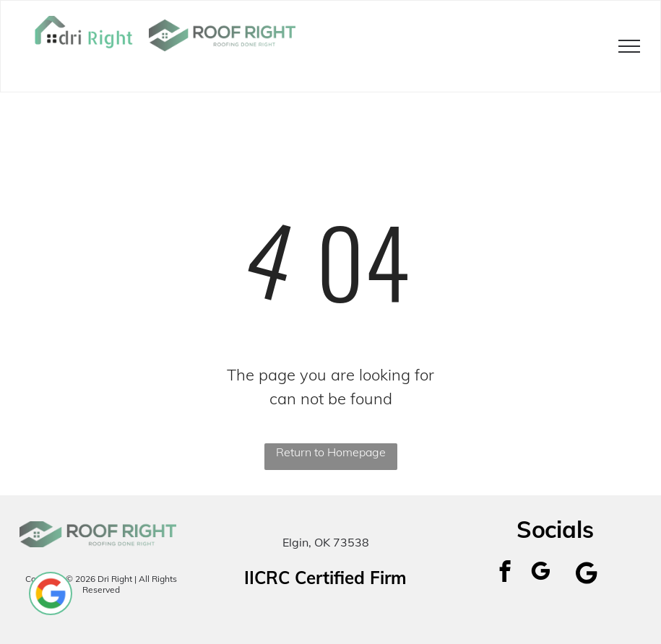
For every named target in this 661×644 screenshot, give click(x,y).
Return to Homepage (331, 452)
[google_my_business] (541, 573)
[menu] (629, 46)
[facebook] (505, 573)
